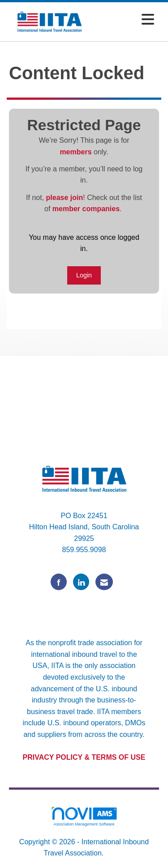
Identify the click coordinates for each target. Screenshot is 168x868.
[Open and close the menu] (126, 20)
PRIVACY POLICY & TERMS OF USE (84, 757)
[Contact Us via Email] (104, 582)
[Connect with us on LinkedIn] (81, 582)
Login (84, 275)
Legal (115, 853)
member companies (86, 209)
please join (65, 198)
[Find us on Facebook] (59, 582)
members (75, 152)
